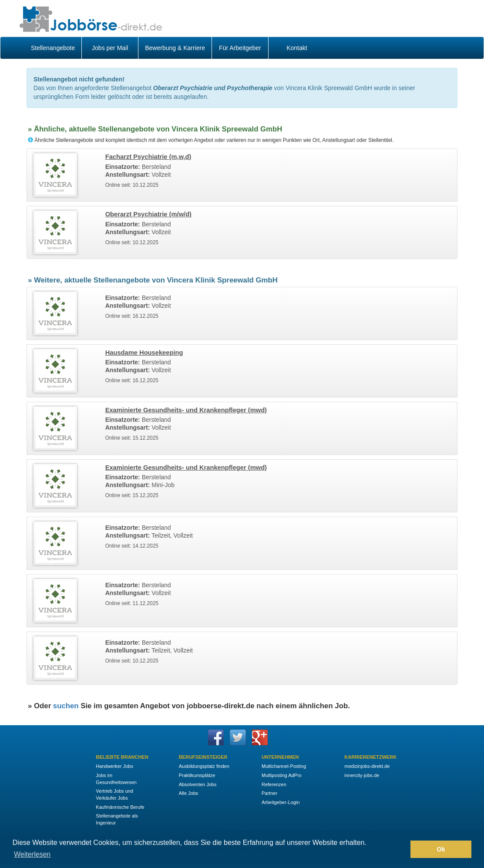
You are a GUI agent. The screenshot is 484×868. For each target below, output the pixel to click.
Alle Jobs (189, 793)
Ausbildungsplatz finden (204, 766)
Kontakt (297, 48)
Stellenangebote (53, 48)
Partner (269, 793)
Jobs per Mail (110, 48)
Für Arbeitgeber (240, 48)
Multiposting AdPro (282, 775)
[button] (402, 849)
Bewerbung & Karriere (175, 48)
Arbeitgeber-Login (281, 802)
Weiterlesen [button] (32, 854)
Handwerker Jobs (114, 766)
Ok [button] (441, 849)
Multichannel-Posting (284, 766)
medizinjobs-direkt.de (367, 766)
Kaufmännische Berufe (120, 807)
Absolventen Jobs (198, 784)
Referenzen (274, 784)
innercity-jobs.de (362, 775)
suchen (66, 706)
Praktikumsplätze (197, 775)
